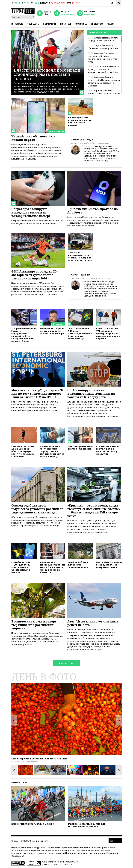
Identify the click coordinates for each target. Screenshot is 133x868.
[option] (67, 719)
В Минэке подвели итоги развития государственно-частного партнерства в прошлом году (52, 451)
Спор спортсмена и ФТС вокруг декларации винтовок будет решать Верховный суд (80, 333)
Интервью (17, 24)
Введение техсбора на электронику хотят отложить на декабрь (52, 331)
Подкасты (33, 24)
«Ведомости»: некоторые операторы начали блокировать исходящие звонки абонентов (52, 567)
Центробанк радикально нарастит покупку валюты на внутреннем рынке (109, 565)
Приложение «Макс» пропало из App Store (93, 211)
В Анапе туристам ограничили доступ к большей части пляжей (80, 121)
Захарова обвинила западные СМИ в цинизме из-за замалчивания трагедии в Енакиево (104, 81)
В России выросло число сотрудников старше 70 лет (103, 39)
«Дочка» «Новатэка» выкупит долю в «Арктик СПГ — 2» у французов (108, 450)
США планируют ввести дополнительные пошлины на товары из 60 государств (91, 394)
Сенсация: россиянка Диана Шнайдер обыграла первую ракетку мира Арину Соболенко (23, 451)
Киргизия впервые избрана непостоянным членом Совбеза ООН (104, 93)
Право (110, 24)
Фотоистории (19, 782)
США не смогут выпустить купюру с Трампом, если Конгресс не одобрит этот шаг (104, 69)
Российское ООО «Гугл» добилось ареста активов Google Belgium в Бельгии (21, 567)
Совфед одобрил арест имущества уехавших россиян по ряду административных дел (37, 509)
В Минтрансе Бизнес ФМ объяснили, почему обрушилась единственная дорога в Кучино (108, 333)
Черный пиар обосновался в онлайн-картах (33, 138)
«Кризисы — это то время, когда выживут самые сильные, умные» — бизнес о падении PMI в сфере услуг (94, 511)
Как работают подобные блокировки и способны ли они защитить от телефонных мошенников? (37, 222)
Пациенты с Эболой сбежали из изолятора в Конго (103, 47)
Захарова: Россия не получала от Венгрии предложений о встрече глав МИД (103, 57)
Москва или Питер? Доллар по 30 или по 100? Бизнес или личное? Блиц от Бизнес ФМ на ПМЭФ (37, 394)
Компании (49, 24)
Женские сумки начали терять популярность (80, 447)
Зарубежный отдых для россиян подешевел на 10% (79, 565)
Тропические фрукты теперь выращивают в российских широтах (34, 625)
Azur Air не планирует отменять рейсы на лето (93, 623)
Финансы (65, 24)
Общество (97, 24)
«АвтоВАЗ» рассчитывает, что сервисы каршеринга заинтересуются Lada (80, 256)
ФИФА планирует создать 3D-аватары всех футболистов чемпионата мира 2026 (35, 275)
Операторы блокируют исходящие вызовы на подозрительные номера (31, 212)
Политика (81, 24)
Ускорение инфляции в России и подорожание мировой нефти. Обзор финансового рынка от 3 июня (24, 335)
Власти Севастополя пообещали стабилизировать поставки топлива (47, 74)
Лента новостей (97, 32)
